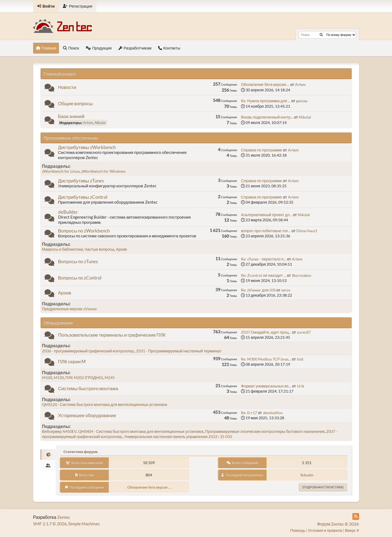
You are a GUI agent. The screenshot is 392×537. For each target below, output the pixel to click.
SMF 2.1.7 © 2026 (50, 524)
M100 (47, 378)
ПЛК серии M (72, 361)
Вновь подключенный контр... (267, 117)
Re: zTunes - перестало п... (264, 259)
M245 (110, 378)
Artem (300, 84)
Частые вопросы (99, 249)
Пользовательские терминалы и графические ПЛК (112, 335)
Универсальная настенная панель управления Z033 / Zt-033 (178, 437)
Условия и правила (325, 530)
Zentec (64, 517)
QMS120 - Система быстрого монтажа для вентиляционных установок (105, 404)
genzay (302, 101)
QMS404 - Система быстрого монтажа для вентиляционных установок (141, 431)
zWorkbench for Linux (61, 171)
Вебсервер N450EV (59, 431)
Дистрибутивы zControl (83, 197)
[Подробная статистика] (323, 487)
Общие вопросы (76, 103)
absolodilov (273, 413)
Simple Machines (84, 524)
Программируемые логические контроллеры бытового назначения (265, 431)
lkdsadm (307, 475)
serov (286, 290)
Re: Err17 (249, 413)
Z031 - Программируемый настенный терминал (179, 351)
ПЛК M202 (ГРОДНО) (84, 378)
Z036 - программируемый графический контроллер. (88, 351)
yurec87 (304, 332)
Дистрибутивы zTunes (81, 181)
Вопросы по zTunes (78, 261)
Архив (121, 249)
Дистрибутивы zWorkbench (87, 147)
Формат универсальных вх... (266, 386)
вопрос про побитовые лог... (266, 231)
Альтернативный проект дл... (266, 215)
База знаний (71, 116)
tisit (300, 359)
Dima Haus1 (307, 231)
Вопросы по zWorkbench (84, 231)
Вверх (352, 530)
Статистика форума (80, 452)
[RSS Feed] (356, 516)
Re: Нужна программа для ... (266, 101)
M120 (59, 378)
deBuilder (68, 212)
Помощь (298, 530)
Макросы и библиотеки (63, 249)
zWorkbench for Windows (103, 171)
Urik (301, 386)
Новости (67, 87)
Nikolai (100, 123)
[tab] (48, 455)
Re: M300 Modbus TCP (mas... (266, 359)
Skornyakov (302, 275)
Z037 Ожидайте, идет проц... (266, 332)
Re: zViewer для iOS (258, 290)
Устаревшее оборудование (87, 415)
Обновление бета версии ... (265, 84)
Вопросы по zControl (80, 278)
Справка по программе (261, 150)
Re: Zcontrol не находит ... (264, 275)
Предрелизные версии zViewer (70, 309)
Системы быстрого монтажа (88, 388)
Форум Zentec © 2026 (338, 524)
